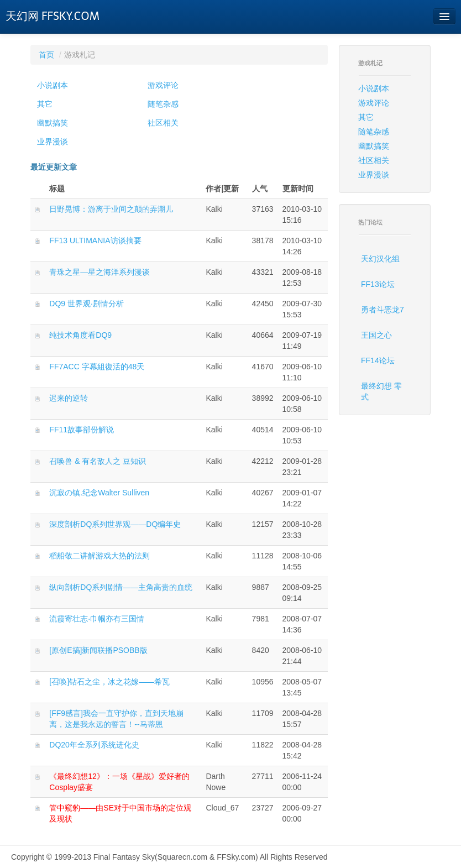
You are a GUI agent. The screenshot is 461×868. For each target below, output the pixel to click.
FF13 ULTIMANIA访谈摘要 (95, 240)
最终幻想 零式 (381, 391)
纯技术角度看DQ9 (80, 335)
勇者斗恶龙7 (383, 310)
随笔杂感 (163, 104)
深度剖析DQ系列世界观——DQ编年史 (115, 524)
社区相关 (163, 123)
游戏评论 (163, 85)
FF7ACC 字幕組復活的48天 (97, 367)
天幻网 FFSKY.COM (53, 16)
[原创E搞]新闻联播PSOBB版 (98, 650)
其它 (45, 104)
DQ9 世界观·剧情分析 (87, 304)
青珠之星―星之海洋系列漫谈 (99, 272)
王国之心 (376, 335)
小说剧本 (53, 85)
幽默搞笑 (53, 123)
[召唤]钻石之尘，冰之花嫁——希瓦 (109, 682)
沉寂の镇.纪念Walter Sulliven (99, 493)
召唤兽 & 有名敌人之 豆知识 (98, 461)
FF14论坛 (378, 360)
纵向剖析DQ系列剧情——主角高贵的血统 (121, 587)
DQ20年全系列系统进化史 (94, 745)
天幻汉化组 (380, 259)
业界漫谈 (53, 142)
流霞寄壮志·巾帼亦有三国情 (97, 619)
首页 (46, 55)
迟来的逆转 (69, 398)
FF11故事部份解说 (82, 430)
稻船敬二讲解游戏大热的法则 (99, 556)
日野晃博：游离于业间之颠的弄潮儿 (111, 209)
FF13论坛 (378, 284)
